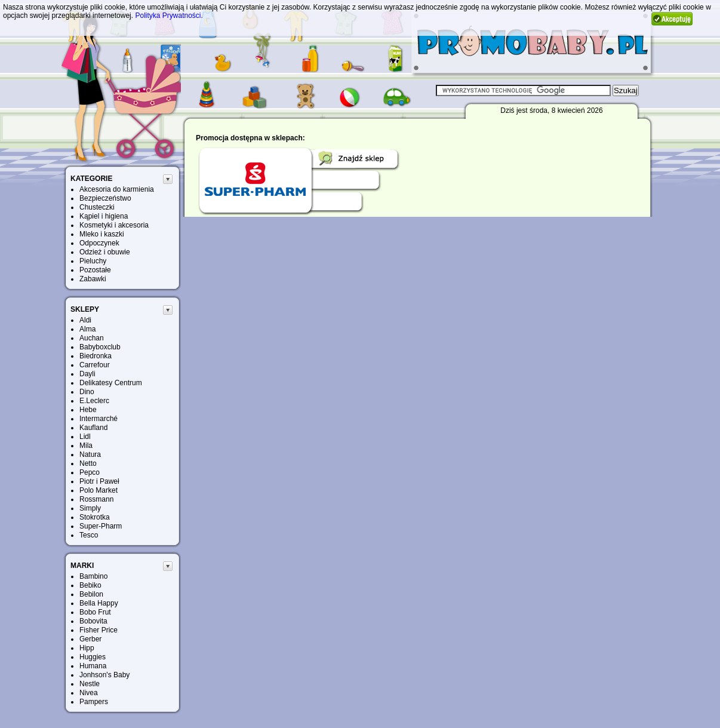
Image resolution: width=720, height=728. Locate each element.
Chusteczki (97, 207)
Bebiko (90, 585)
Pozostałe (95, 270)
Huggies (93, 657)
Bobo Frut (95, 612)
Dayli (87, 374)
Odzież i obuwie (105, 252)
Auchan (92, 338)
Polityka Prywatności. (169, 16)
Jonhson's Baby (104, 675)
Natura (90, 454)
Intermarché (99, 419)
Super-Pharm (101, 526)
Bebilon (91, 594)
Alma (87, 329)
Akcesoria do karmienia (117, 189)
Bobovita (93, 621)
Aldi (85, 320)
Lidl (85, 437)
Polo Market (99, 490)
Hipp (87, 648)
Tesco (89, 535)
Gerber (90, 639)
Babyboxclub (100, 347)
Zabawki (93, 279)
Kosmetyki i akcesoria (114, 225)
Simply (90, 508)
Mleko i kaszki (102, 234)
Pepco (90, 472)
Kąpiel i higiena (104, 216)
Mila (86, 446)
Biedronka (96, 356)
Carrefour (95, 365)
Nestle (90, 684)
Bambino (93, 576)
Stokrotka (95, 517)
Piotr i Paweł (99, 481)
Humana (93, 666)
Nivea (89, 693)
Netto (88, 463)
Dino (87, 392)
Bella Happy (99, 603)
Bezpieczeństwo (105, 198)
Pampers (94, 702)
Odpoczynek (99, 243)
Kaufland (93, 428)
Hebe (88, 410)
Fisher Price (99, 630)
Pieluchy (93, 261)
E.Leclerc (94, 401)
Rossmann (96, 499)
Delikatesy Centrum (111, 383)
